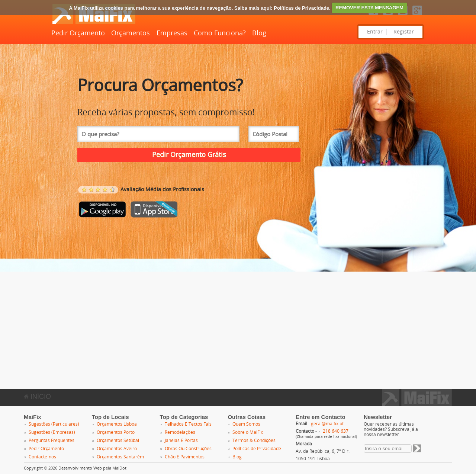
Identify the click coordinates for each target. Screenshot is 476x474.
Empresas (172, 33)
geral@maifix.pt (327, 424)
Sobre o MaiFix (248, 432)
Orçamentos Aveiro (117, 449)
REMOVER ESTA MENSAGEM (369, 8)
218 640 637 (336, 431)
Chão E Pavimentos (185, 457)
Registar (404, 32)
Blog (259, 33)
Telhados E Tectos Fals (188, 424)
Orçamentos (131, 33)
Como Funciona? (220, 33)
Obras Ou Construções (188, 449)
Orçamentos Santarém (120, 457)
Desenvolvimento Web (80, 468)
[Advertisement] (223, 324)
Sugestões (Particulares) (54, 424)
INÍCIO (37, 397)
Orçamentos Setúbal (118, 441)
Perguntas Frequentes (52, 441)
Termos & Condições (254, 441)
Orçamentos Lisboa (117, 424)
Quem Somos (246, 424)
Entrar (375, 32)
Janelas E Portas (181, 441)
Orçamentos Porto (116, 432)
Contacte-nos (42, 457)
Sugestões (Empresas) (52, 432)
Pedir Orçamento (78, 33)
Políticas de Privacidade (301, 8)
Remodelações (180, 432)
